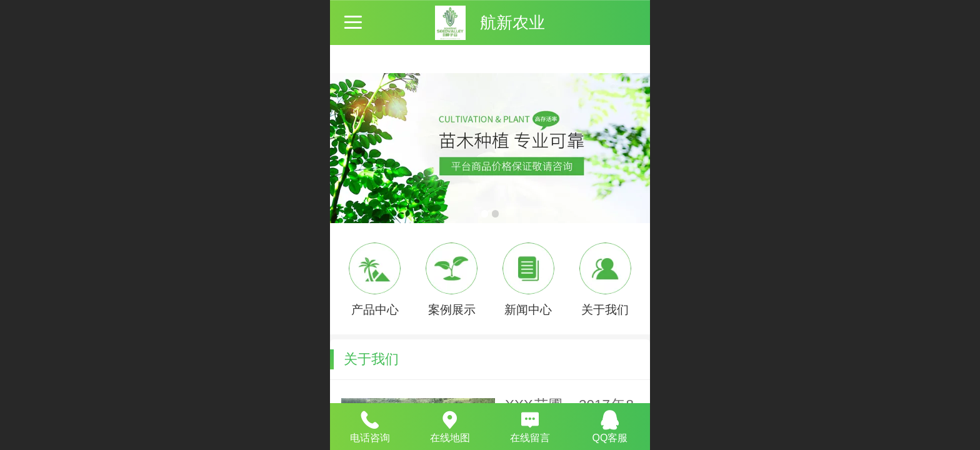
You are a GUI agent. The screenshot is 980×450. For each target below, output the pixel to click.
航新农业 (512, 22)
